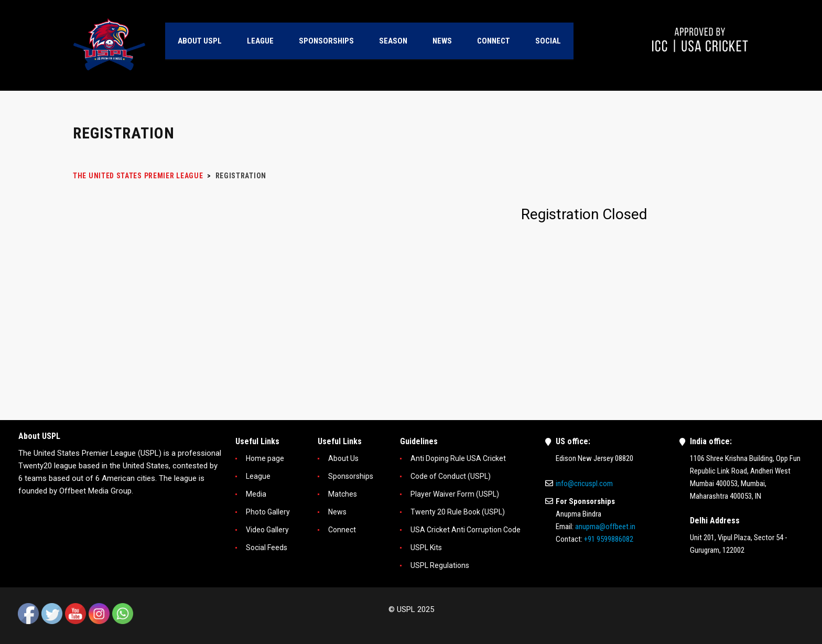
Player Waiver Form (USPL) (455, 494)
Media (256, 494)
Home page (265, 458)
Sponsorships (351, 476)
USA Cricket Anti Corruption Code (466, 530)
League (258, 476)
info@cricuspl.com (584, 484)
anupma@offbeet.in (605, 527)
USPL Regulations (440, 565)
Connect (342, 530)
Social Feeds (267, 548)
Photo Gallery (268, 512)
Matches (343, 494)
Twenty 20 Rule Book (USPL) (458, 512)
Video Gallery (267, 530)
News (337, 512)
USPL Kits (426, 548)
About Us (343, 458)
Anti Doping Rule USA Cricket (458, 458)
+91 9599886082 (609, 539)
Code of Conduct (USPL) (451, 476)
